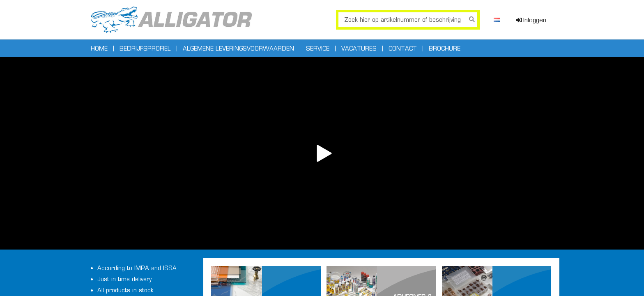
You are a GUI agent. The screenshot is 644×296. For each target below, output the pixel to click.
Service (318, 49)
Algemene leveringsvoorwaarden (238, 49)
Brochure (445, 49)
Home (99, 49)
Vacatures (359, 49)
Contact (403, 49)
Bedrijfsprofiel (145, 49)
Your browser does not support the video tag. (322, 153)
